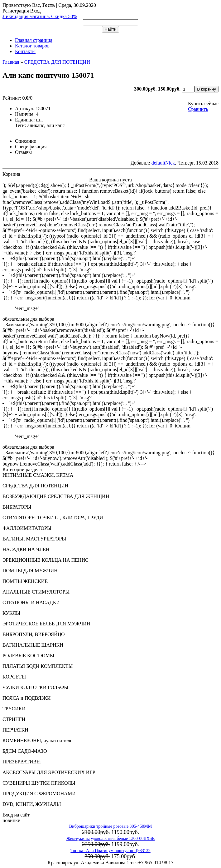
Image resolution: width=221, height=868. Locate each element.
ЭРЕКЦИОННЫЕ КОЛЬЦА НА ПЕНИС (46, 560)
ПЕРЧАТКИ (15, 730)
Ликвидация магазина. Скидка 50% (40, 16)
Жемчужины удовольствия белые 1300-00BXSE (110, 838)
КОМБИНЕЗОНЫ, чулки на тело (38, 740)
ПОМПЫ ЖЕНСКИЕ (25, 581)
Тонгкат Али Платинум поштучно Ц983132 (110, 851)
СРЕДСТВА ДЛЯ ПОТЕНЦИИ (35, 486)
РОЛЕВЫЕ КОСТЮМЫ (28, 656)
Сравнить (198, 109)
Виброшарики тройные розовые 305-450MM (110, 826)
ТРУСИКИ (14, 709)
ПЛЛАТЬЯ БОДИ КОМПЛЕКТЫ (38, 666)
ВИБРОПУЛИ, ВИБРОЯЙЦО (34, 634)
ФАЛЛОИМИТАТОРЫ (27, 528)
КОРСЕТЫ (14, 677)
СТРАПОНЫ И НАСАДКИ (31, 602)
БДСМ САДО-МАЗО (25, 751)
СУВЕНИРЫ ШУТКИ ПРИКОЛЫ (39, 783)
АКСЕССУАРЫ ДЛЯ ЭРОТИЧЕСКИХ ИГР (49, 772)
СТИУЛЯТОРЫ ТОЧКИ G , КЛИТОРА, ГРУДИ (53, 518)
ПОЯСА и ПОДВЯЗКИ (27, 698)
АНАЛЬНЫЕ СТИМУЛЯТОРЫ (36, 592)
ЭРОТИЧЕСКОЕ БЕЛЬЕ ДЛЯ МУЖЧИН (46, 624)
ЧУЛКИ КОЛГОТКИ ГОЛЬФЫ (36, 687)
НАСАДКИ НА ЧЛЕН (26, 549)
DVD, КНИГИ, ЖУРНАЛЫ (32, 804)
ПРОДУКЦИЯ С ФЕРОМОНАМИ (39, 794)
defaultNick (163, 163)
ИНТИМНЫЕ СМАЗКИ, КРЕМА (38, 475)
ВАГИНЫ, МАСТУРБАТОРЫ (34, 539)
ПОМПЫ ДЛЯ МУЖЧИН (30, 571)
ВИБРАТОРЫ (17, 507)
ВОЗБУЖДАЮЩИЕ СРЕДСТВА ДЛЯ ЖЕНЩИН (56, 496)
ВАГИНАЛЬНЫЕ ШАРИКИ (33, 645)
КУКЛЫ (11, 613)
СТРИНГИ (14, 719)
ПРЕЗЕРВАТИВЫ (22, 762)
